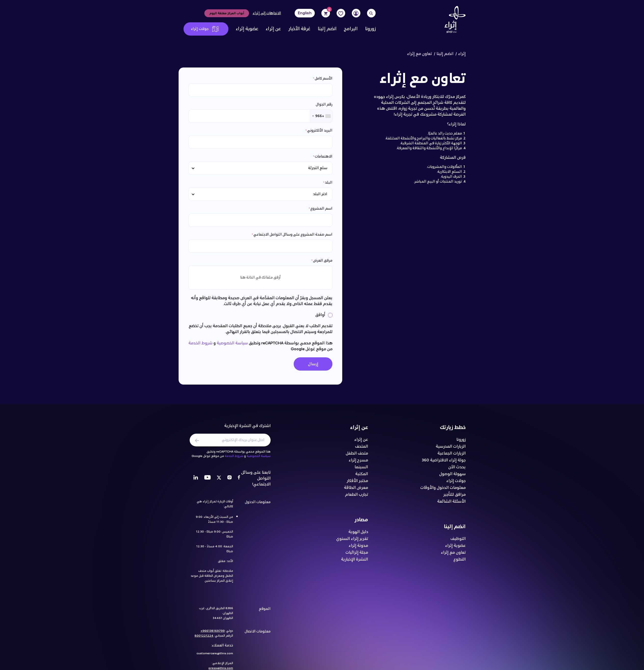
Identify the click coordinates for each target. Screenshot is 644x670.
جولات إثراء (205, 29)
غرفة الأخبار (299, 29)
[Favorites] (341, 13)
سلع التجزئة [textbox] (318, 168)
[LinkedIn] (196, 480)
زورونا (370, 29)
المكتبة (362, 476)
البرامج (351, 29)
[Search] (371, 13)
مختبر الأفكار (357, 483)
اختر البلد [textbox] (320, 194)
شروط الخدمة (200, 343)
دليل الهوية (358, 534)
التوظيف (458, 541)
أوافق (321, 315)
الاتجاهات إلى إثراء (267, 13)
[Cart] (325, 13)
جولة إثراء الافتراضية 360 (444, 462)
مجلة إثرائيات (357, 555)
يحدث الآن (457, 469)
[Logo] (453, 21)
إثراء (462, 54)
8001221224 (204, 638)
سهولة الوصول (452, 476)
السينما (361, 469)
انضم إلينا (327, 29)
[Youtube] (207, 480)
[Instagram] (229, 480)
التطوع (460, 562)
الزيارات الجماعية (452, 456)
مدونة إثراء (358, 548)
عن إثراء (273, 29)
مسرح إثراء (358, 462)
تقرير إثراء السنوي (352, 541)
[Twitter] (219, 480)
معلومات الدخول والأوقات (443, 490)
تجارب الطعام (356, 497)
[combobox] (321, 116)
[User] (356, 13)
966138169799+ (213, 633)
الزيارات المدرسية (451, 449)
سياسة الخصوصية (232, 343)
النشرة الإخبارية (355, 562)
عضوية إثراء (247, 29)
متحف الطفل (357, 456)
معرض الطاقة (356, 490)
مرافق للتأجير (454, 497)
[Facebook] (239, 480)
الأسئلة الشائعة (451, 504)
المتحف (361, 449)
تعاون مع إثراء (453, 555)
